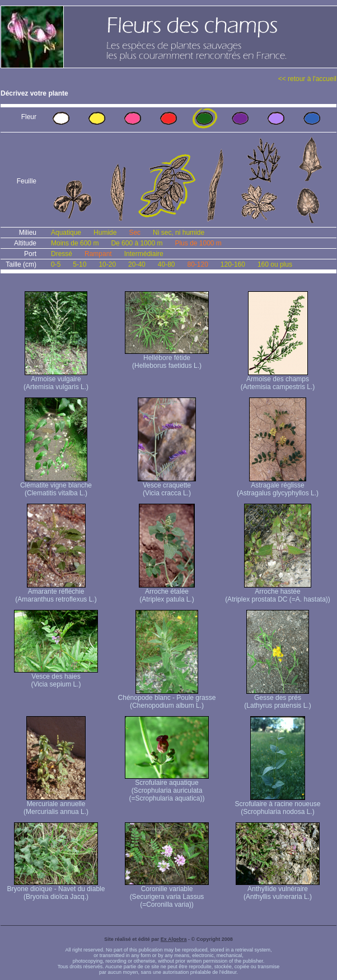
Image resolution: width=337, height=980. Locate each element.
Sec (135, 233)
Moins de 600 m (75, 243)
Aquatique (66, 233)
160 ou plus (275, 264)
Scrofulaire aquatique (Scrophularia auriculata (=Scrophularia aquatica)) (167, 787)
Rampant (98, 254)
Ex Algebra (174, 939)
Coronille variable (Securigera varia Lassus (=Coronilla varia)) (167, 894)
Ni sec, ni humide (179, 233)
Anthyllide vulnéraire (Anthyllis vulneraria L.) (278, 890)
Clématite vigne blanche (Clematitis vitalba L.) (56, 486)
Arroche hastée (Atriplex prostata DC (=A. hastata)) (278, 592)
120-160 (233, 264)
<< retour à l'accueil (307, 79)
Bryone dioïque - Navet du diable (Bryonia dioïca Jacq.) (56, 890)
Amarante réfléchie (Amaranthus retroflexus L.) (56, 592)
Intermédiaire (144, 254)
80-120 (197, 264)
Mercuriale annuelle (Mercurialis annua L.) (56, 805)
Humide (105, 233)
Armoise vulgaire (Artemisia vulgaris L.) (56, 380)
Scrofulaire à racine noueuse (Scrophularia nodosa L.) (278, 805)
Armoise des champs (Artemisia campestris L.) (278, 380)
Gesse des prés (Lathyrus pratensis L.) (277, 699)
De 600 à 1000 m (137, 243)
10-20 (107, 264)
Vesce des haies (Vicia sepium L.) (56, 677)
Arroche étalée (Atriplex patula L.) (167, 592)
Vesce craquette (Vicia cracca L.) (167, 486)
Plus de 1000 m (198, 243)
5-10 (79, 264)
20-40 (137, 264)
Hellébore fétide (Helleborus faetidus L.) (167, 359)
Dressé (62, 254)
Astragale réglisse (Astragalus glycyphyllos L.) (278, 486)
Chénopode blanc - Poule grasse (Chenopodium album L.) (167, 699)
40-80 (167, 264)
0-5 (56, 264)
